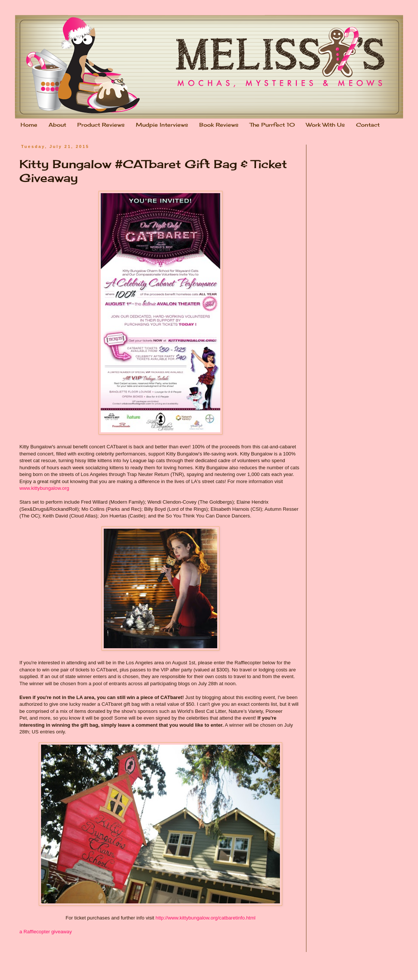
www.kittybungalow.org (44, 488)
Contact (368, 125)
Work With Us (325, 125)
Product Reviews (101, 125)
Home (29, 125)
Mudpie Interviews (162, 125)
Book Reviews (219, 125)
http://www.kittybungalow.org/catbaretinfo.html (206, 918)
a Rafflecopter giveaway (46, 932)
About (57, 125)
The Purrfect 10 (272, 125)
